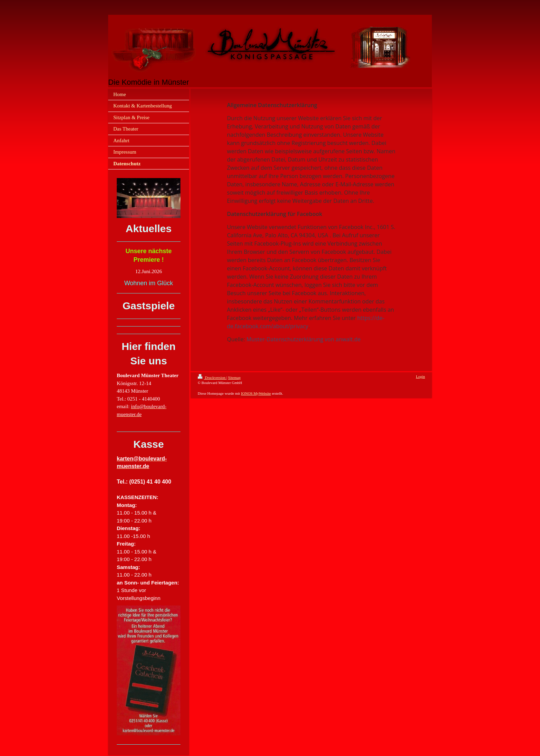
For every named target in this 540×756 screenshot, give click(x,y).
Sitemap (234, 377)
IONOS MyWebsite (256, 393)
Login (420, 376)
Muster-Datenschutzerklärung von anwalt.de (304, 339)
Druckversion (212, 377)
